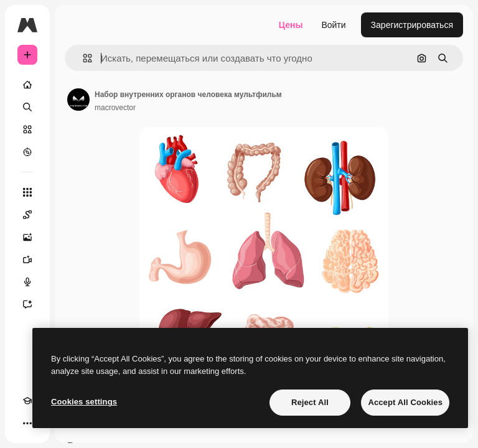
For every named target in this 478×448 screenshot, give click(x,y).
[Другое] (27, 423)
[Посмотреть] (27, 152)
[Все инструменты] (27, 192)
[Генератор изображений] (27, 237)
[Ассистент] (27, 304)
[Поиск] (27, 107)
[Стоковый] (27, 129)
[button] (82, 58)
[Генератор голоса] (27, 282)
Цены (291, 25)
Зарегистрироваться (412, 25)
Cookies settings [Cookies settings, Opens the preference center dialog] (84, 402)
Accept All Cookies (405, 402)
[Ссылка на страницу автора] (78, 100)
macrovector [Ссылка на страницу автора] (115, 108)
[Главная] (27, 85)
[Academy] (27, 401)
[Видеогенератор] (27, 259)
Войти (333, 25)
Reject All (310, 402)
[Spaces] (27, 215)
